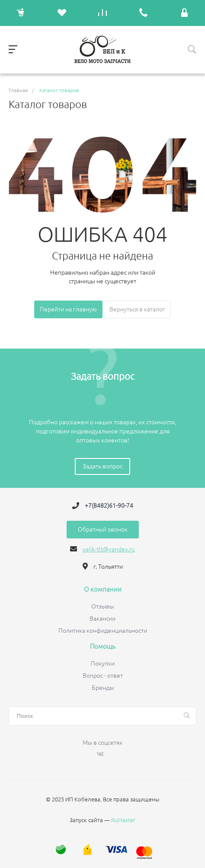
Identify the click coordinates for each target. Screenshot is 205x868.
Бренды (103, 688)
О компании (103, 589)
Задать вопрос (102, 466)
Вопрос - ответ (103, 676)
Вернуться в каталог (137, 309)
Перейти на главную (68, 309)
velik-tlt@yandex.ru (109, 549)
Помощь (103, 647)
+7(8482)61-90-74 (109, 506)
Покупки (103, 663)
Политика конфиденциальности (103, 631)
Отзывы (102, 606)
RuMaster (123, 820)
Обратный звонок (103, 529)
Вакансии (102, 618)
